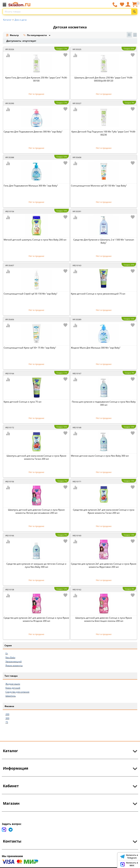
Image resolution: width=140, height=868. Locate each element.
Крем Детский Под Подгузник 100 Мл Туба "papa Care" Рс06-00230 (104, 133)
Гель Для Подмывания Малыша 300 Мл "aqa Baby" (31, 186)
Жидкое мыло (13, 684)
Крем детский (13, 688)
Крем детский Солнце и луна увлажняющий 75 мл (98, 294)
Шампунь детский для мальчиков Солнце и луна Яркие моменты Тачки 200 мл (36, 457)
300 (7, 718)
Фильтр (12, 35)
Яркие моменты (14, 665)
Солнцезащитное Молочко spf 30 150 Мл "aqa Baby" (99, 186)
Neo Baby (10, 657)
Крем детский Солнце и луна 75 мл (23, 402)
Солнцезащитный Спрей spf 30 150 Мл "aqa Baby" (31, 294)
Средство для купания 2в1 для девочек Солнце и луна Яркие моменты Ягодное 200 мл (36, 619)
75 (7, 722)
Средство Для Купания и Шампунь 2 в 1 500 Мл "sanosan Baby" (104, 241)
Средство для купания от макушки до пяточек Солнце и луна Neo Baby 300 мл (36, 565)
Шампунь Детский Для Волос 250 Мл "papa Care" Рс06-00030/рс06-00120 (104, 79)
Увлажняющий (14, 661)
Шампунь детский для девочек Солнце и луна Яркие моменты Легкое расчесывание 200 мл (36, 511)
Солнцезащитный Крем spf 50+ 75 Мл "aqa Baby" (30, 348)
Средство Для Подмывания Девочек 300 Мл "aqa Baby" (33, 132)
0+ (7, 653)
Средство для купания (17, 692)
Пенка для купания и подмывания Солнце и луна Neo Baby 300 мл (104, 403)
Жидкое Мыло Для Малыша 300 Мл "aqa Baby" (96, 348)
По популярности (35, 36)
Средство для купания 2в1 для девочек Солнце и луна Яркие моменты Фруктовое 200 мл (104, 565)
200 (7, 714)
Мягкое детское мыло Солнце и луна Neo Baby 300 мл (100, 456)
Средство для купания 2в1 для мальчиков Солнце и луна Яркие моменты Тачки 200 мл (104, 511)
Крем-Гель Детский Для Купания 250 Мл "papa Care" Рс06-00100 (36, 79)
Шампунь (11, 696)
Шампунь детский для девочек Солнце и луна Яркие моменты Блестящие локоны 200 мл (104, 619)
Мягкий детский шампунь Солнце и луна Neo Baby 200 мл (35, 240)
